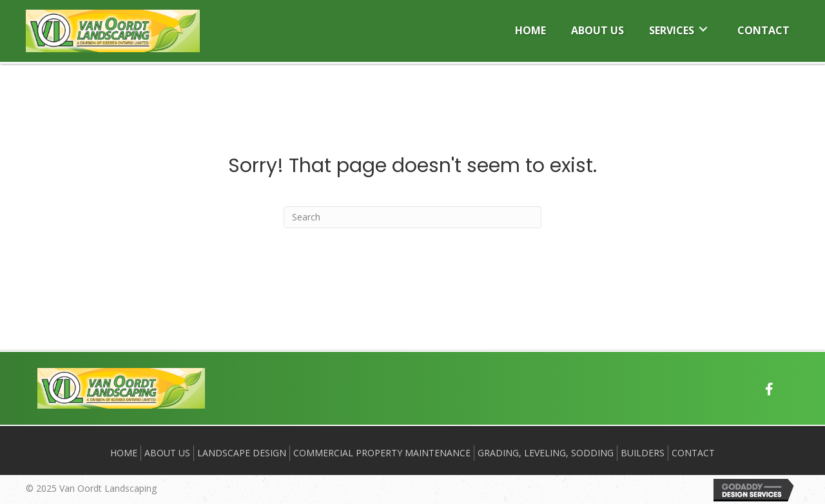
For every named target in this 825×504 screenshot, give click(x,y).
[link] (530, 29)
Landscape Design (242, 453)
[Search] (412, 217)
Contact (693, 453)
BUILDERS (643, 453)
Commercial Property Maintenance (382, 453)
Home (124, 453)
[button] (770, 389)
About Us (167, 453)
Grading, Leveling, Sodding (546, 453)
